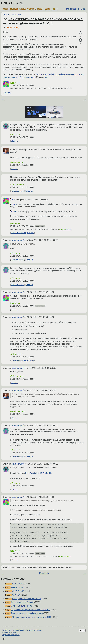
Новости (5, 9)
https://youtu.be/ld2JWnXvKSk (38, 473)
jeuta (12, 83)
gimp (13, 27)
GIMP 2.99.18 (18, 584)
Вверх (82, 630)
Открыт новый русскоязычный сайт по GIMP (32, 617)
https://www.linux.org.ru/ (11, 635)
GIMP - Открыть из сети (22, 606)
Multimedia (17, 14)
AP (47, 77)
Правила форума (19, 630)
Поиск (55, 9)
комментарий (18, 240)
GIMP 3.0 (16, 595)
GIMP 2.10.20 (18, 591)
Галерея (14, 9)
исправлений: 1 (65, 229)
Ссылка (7, 93)
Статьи (23, 9)
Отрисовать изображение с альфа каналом (31, 610)
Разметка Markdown (34, 630)
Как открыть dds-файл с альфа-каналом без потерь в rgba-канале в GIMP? (43, 21)
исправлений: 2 (65, 556)
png (17, 27)
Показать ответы (18, 233)
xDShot (13, 185)
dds (8, 27)
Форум (31, 9)
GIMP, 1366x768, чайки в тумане (27, 599)
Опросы (39, 9)
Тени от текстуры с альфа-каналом (27, 613)
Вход (83, 9)
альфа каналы (18, 587)
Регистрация (73, 9)
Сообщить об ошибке (10, 633)
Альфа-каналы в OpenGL (22, 602)
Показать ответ (17, 191)
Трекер (47, 9)
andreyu (14, 162)
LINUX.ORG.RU (12, 3)
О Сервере (7, 630)
